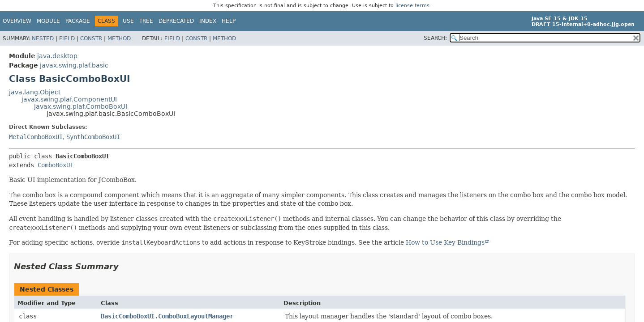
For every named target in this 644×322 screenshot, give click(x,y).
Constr (91, 38)
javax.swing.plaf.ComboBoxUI (81, 106)
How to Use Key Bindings (445, 242)
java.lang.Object (35, 92)
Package (78, 21)
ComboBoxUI (56, 165)
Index (208, 21)
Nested (43, 38)
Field (67, 38)
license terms (412, 6)
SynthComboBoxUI (93, 137)
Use (128, 21)
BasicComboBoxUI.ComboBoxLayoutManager (167, 316)
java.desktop (57, 56)
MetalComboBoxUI (36, 137)
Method (119, 38)
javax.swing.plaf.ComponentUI (69, 99)
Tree (146, 21)
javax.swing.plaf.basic (74, 65)
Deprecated (176, 21)
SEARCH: (435, 38)
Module (48, 21)
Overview (17, 21)
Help (229, 21)
